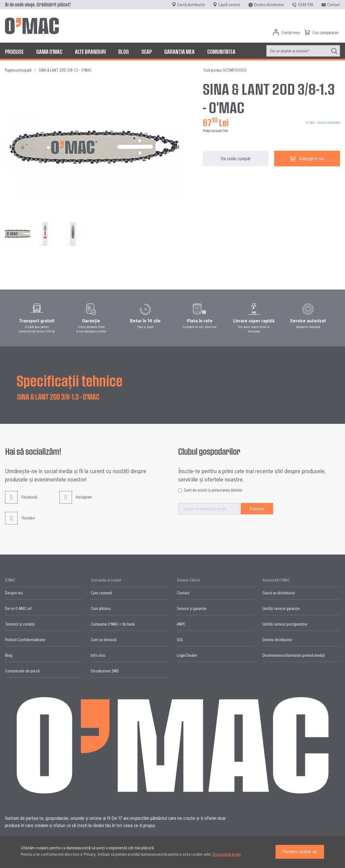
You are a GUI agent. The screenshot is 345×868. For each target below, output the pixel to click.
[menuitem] (14, 52)
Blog (9, 655)
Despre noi (14, 593)
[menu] (172, 52)
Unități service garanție (281, 609)
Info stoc (98, 655)
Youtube (20, 522)
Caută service (229, 5)
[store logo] (32, 26)
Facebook (21, 501)
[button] (46, 234)
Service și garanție (192, 609)
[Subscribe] (257, 509)
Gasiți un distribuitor (279, 593)
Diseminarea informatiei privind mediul (294, 655)
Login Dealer (187, 655)
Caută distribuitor (191, 5)
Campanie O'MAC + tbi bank (113, 624)
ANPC (181, 624)
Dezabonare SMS (105, 671)
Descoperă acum (227, 854)
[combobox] (303, 51)
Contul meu (291, 33)
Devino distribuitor (269, 5)
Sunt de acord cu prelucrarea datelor (213, 490)
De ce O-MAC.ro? (18, 609)
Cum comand (101, 593)
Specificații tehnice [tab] (70, 380)
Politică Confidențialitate (25, 640)
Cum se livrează (104, 640)
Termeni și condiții (20, 624)
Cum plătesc (101, 609)
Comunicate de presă (22, 671)
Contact (334, 5)
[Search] (334, 51)
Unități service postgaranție (285, 624)
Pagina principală (18, 70)
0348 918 (306, 5)
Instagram (76, 501)
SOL (180, 640)
